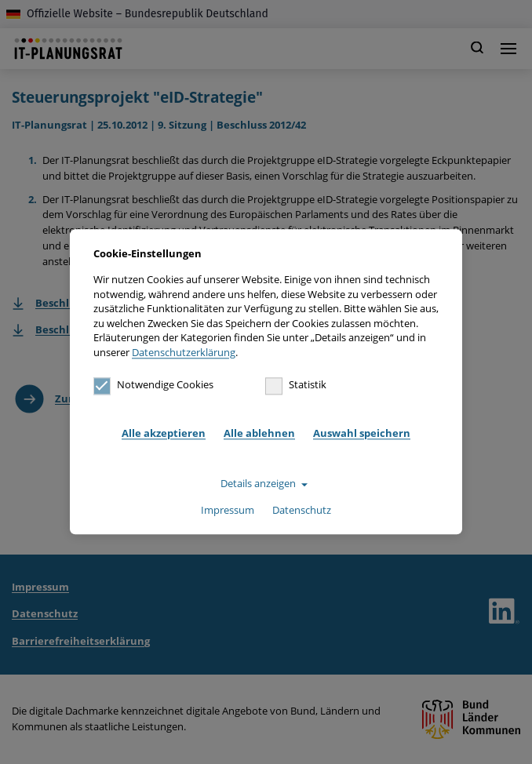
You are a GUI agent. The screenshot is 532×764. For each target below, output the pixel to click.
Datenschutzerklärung (184, 352)
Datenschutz (302, 510)
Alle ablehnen (259, 433)
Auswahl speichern (362, 433)
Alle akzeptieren (164, 433)
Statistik (296, 385)
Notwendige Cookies (153, 385)
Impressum (228, 510)
